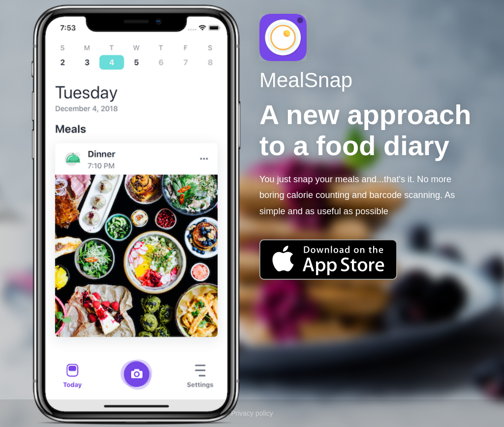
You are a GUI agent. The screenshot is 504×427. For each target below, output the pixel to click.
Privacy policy (252, 413)
